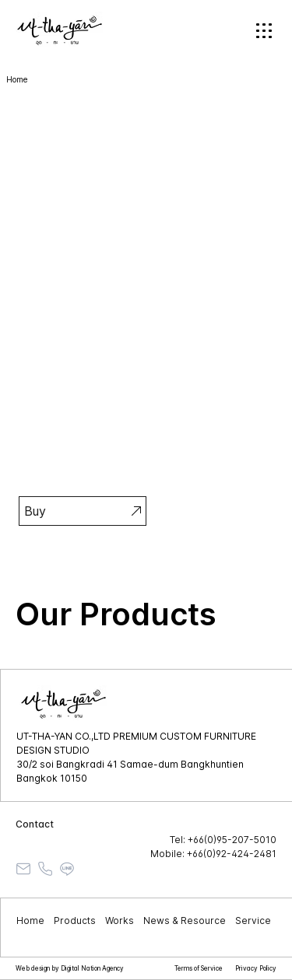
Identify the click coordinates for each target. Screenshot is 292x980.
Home (30, 920)
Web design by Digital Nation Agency (70, 968)
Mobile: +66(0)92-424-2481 (213, 854)
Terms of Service (199, 968)
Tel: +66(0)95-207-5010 (223, 840)
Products (75, 920)
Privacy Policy (256, 968)
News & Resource (185, 920)
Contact (35, 824)
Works (120, 920)
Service (253, 920)
